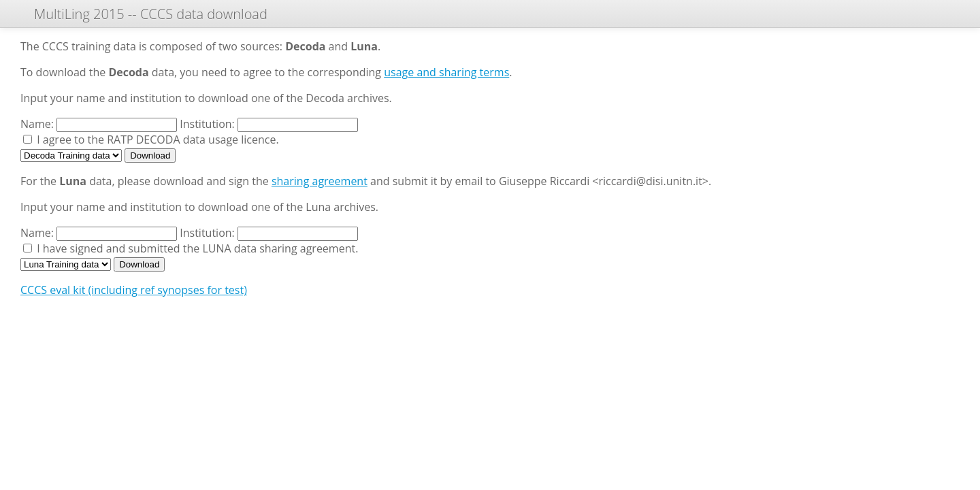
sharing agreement (320, 181)
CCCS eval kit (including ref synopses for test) (134, 290)
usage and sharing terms (446, 72)
